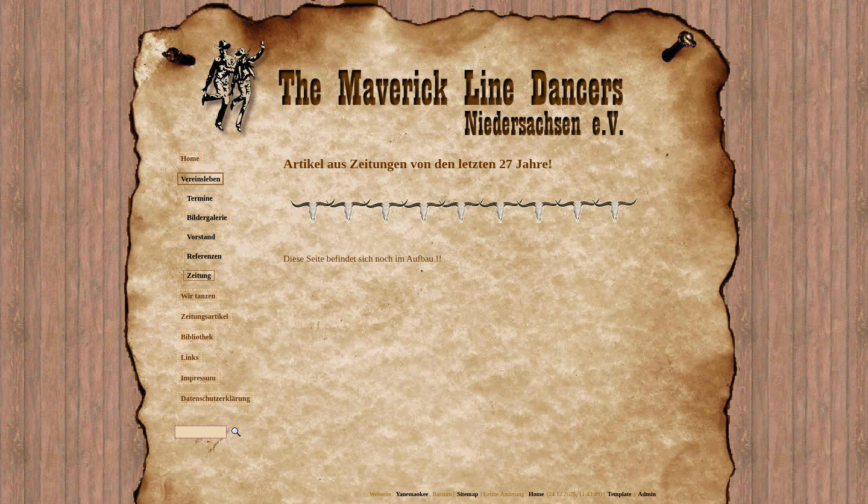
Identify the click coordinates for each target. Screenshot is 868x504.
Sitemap (467, 494)
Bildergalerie (207, 218)
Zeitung (199, 276)
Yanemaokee (412, 494)
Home (190, 159)
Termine (200, 198)
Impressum (198, 378)
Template (620, 494)
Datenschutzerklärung (215, 398)
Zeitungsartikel (205, 317)
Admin (647, 494)
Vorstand (201, 237)
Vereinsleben (200, 179)
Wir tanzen (198, 296)
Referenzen (204, 256)
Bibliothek (197, 337)
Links (190, 358)
